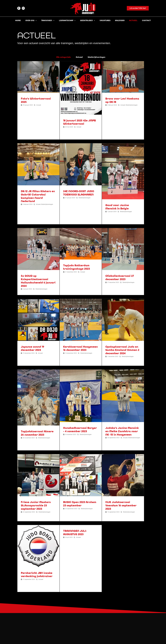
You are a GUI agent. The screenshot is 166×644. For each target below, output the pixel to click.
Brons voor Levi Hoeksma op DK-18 (122, 100)
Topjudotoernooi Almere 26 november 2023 (37, 433)
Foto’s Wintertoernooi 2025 (36, 100)
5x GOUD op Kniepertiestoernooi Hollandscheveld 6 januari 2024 (38, 281)
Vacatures (105, 20)
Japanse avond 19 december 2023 (33, 348)
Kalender (120, 20)
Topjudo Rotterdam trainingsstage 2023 (76, 267)
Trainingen (48, 21)
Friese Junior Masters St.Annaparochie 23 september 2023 (36, 505)
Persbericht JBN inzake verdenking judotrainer (37, 575)
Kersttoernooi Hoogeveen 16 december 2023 (80, 348)
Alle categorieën (64, 57)
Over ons (31, 21)
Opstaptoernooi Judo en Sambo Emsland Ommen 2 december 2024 (122, 350)
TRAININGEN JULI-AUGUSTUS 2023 (75, 533)
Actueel (133, 20)
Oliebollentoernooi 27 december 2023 (120, 278)
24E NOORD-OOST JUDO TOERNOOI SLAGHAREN (79, 193)
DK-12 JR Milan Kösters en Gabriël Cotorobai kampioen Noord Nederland (38, 196)
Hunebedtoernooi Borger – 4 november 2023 (80, 430)
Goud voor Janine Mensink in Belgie (117, 207)
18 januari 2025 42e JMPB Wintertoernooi (79, 122)
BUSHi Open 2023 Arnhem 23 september (80, 504)
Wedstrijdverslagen (96, 57)
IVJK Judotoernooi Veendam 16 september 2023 (121, 505)
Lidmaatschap (67, 21)
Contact (146, 20)
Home (18, 20)
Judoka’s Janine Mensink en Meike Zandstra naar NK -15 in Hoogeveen (122, 431)
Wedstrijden (88, 21)
